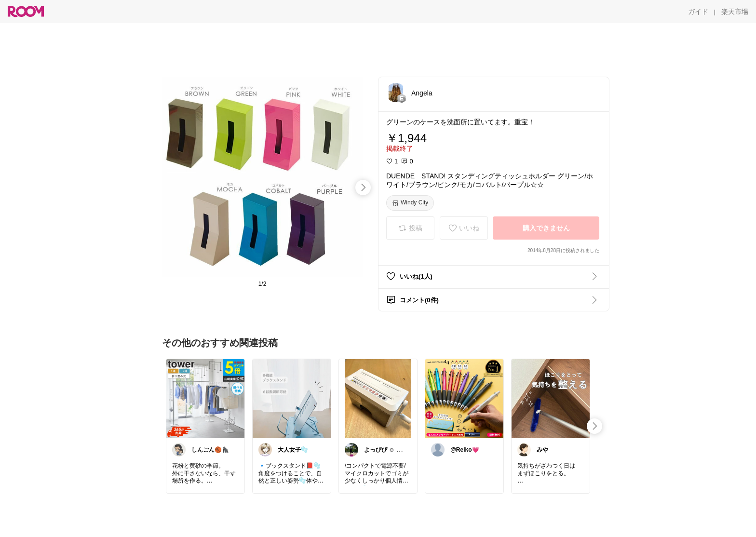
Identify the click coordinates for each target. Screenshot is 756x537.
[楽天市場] (735, 12)
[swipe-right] (363, 188)
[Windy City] (410, 203)
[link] (205, 398)
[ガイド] (698, 12)
